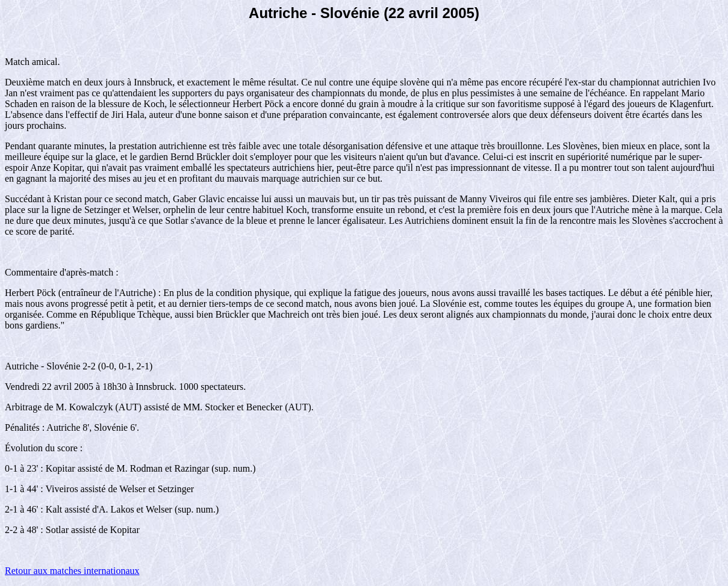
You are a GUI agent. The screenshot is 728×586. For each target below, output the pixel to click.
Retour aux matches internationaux (72, 571)
